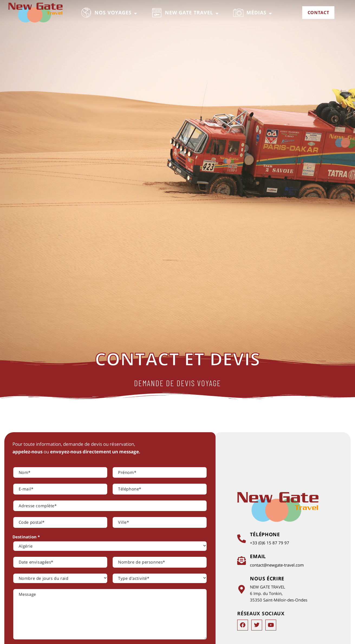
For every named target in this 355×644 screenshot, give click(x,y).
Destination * (26, 537)
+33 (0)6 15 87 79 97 (270, 543)
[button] (109, 13)
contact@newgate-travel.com (278, 565)
